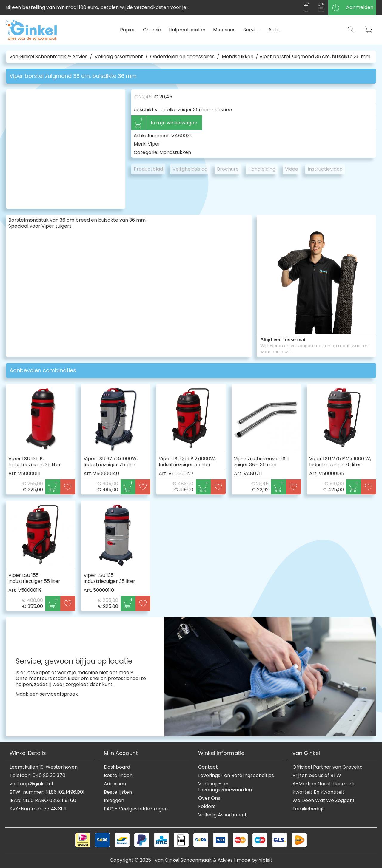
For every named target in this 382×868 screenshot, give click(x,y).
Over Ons (209, 798)
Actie (274, 30)
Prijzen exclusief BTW (317, 776)
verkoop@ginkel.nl (31, 784)
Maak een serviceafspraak (47, 694)
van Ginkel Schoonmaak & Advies (48, 57)
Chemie (152, 30)
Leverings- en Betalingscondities (236, 776)
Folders (207, 807)
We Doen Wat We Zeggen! (323, 801)
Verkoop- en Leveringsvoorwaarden (225, 787)
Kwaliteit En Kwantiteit (318, 792)
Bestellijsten (118, 792)
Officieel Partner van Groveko (328, 767)
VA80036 (182, 136)
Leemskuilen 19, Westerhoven (44, 767)
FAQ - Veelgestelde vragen (136, 809)
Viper (154, 144)
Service (252, 30)
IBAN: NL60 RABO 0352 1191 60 (43, 801)
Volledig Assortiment (222, 815)
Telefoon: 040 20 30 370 (37, 776)
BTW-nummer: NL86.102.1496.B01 (47, 792)
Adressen (115, 784)
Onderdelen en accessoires (182, 57)
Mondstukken (238, 57)
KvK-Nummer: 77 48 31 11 (38, 809)
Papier (128, 30)
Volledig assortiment (119, 57)
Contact (208, 767)
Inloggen (114, 801)
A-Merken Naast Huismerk (323, 784)
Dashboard (117, 767)
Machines (224, 30)
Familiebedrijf (308, 809)
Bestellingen (118, 776)
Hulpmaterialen (187, 30)
